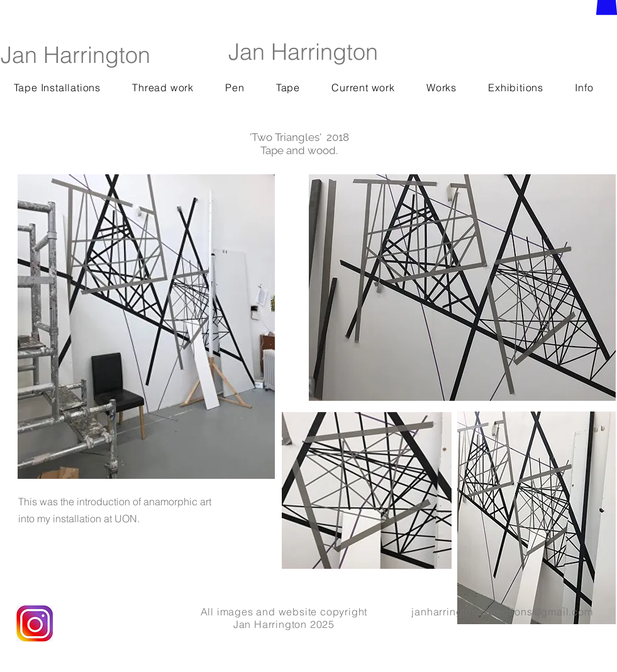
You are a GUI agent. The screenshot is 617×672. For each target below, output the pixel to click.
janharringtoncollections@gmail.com (502, 612)
